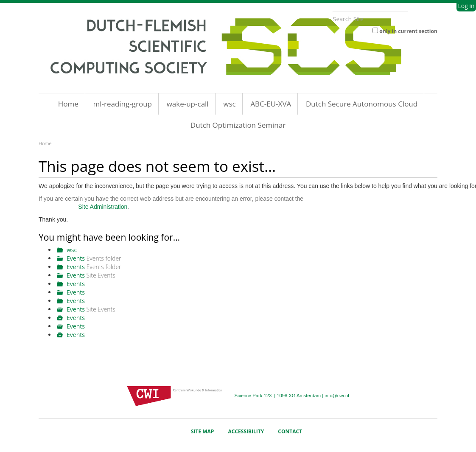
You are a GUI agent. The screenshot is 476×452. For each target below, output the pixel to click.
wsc (229, 104)
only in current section (408, 31)
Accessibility (246, 431)
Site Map (203, 431)
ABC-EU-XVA (271, 104)
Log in (466, 6)
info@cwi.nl (337, 396)
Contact (290, 431)
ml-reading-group (122, 104)
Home (68, 104)
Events (76, 258)
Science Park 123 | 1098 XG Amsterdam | (279, 396)
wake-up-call (188, 104)
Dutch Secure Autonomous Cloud (362, 104)
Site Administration (103, 207)
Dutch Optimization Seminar (238, 125)
